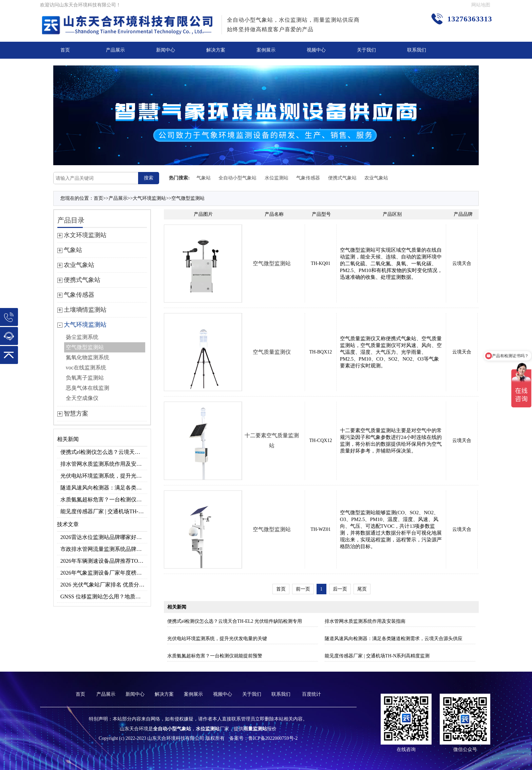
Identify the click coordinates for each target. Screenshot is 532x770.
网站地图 (481, 5)
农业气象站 (376, 178)
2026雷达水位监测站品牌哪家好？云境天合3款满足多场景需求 (104, 537)
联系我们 (417, 50)
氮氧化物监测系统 (88, 357)
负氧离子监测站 (85, 378)
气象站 (204, 178)
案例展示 (266, 50)
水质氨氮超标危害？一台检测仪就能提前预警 (104, 499)
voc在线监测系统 (86, 368)
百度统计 (311, 694)
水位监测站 (277, 178)
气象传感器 (308, 178)
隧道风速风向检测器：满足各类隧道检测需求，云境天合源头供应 (104, 488)
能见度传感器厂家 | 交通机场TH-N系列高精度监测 (104, 511)
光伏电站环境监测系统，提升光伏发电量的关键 (104, 476)
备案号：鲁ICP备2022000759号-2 (263, 738)
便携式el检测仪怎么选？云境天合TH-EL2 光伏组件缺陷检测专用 (104, 452)
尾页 (362, 589)
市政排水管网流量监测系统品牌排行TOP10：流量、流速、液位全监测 (104, 549)
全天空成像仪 (82, 398)
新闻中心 (166, 50)
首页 (65, 50)
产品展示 (115, 50)
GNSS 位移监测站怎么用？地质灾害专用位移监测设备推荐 (104, 596)
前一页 (303, 589)
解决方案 (216, 50)
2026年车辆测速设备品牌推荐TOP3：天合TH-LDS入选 (104, 561)
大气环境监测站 (149, 198)
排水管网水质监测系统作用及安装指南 (104, 464)
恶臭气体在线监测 (88, 388)
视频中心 (316, 50)
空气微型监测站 (188, 198)
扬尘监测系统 (82, 337)
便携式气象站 (342, 178)
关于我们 (366, 50)
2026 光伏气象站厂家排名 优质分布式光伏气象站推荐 (104, 585)
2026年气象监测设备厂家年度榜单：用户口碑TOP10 (104, 573)
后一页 (340, 589)
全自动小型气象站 (237, 178)
